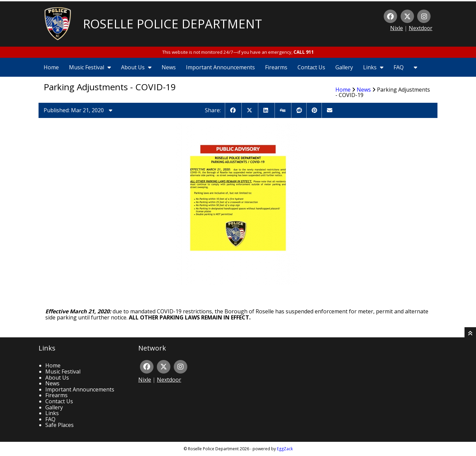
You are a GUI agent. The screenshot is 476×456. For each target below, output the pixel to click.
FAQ (399, 67)
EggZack (285, 449)
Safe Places (59, 425)
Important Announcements (220, 67)
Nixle (397, 28)
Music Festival (90, 67)
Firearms (276, 67)
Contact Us (311, 67)
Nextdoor (421, 28)
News (169, 67)
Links (373, 67)
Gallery (344, 67)
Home (51, 67)
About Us (136, 67)
